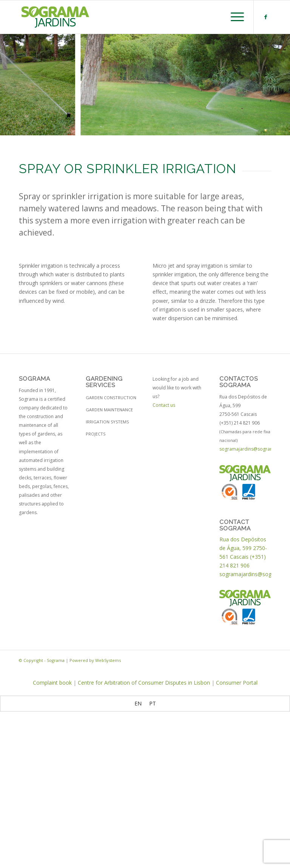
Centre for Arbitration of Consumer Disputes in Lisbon (144, 683)
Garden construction (111, 398)
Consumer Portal (237, 683)
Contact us (164, 405)
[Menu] (234, 17)
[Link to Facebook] (265, 17)
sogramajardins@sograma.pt (251, 449)
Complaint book (52, 683)
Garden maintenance (109, 410)
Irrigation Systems (107, 422)
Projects (96, 434)
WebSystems (108, 660)
